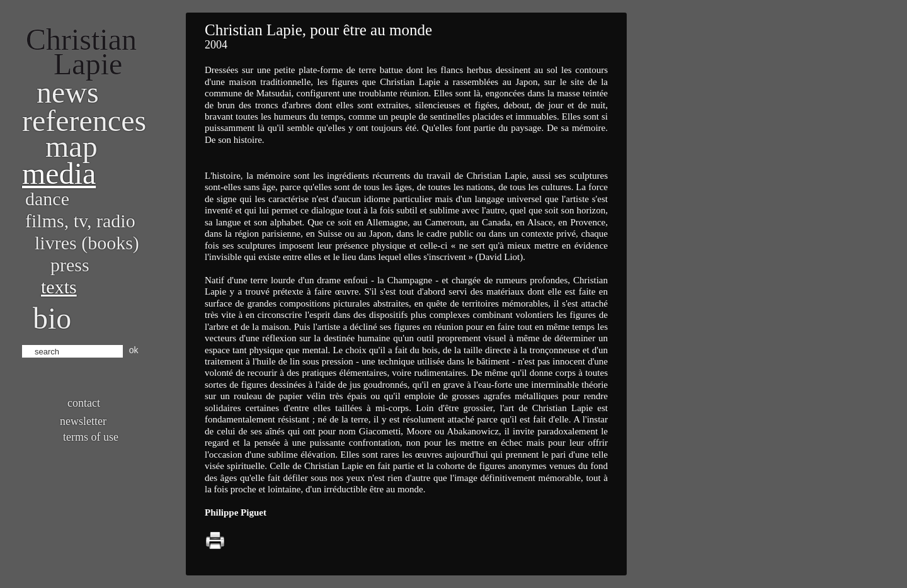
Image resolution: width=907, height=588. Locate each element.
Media (59, 173)
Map (71, 146)
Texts (59, 287)
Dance (47, 199)
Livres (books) (87, 243)
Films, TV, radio (80, 221)
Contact (84, 403)
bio (52, 318)
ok (134, 350)
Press (70, 265)
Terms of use (91, 437)
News (68, 92)
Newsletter (83, 421)
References (84, 121)
